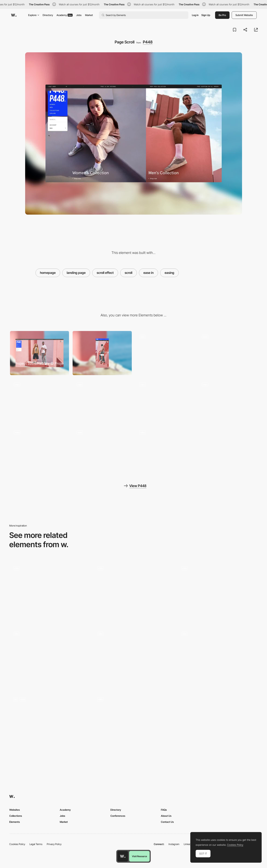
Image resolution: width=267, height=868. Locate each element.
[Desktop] (40, 353)
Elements (15, 822)
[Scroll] (49, 592)
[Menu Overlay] (40, 401)
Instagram (174, 844)
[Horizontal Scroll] (133, 658)
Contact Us (167, 822)
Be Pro (222, 15)
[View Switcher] (165, 401)
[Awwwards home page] (123, 856)
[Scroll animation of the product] (218, 592)
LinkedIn (188, 844)
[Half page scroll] (218, 658)
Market (89, 15)
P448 (148, 42)
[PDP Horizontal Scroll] (102, 401)
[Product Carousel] (228, 353)
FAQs (164, 810)
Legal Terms (36, 844)
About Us (166, 816)
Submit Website (244, 15)
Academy (65, 15)
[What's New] (165, 353)
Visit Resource (139, 856)
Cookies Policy (17, 844)
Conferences (118, 816)
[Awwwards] (14, 15)
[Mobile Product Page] (165, 449)
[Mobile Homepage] (102, 449)
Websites (15, 810)
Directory (48, 15)
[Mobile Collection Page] (40, 449)
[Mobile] (102, 353)
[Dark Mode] (228, 401)
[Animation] (133, 592)
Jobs (79, 15)
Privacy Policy (54, 844)
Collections (16, 816)
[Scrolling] (133, 723)
